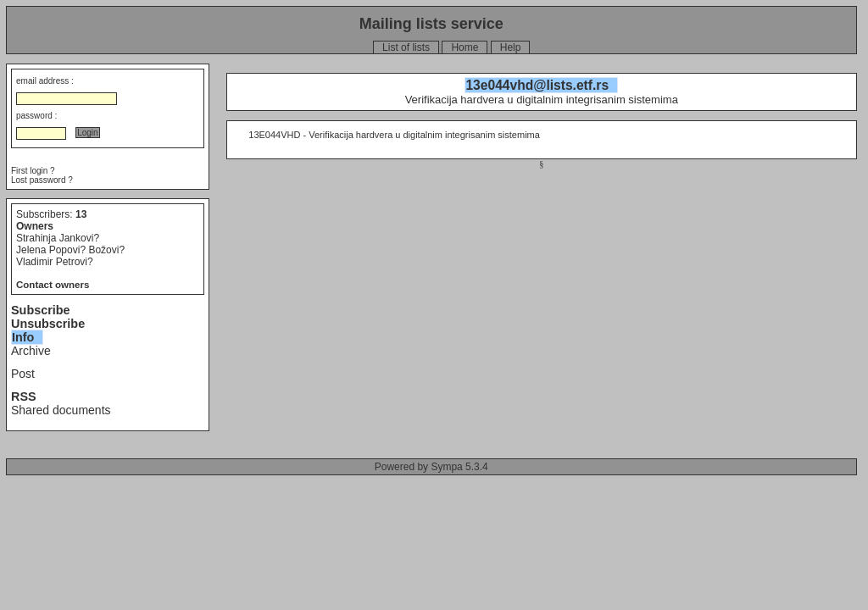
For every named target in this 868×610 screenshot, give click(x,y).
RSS (24, 396)
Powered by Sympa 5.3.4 (431, 467)
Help (511, 47)
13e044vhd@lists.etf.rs (537, 85)
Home (465, 47)
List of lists (406, 47)
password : (36, 116)
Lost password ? (42, 180)
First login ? (33, 171)
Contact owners (53, 285)
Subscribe (41, 310)
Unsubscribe (48, 324)
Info (23, 337)
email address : (45, 81)
